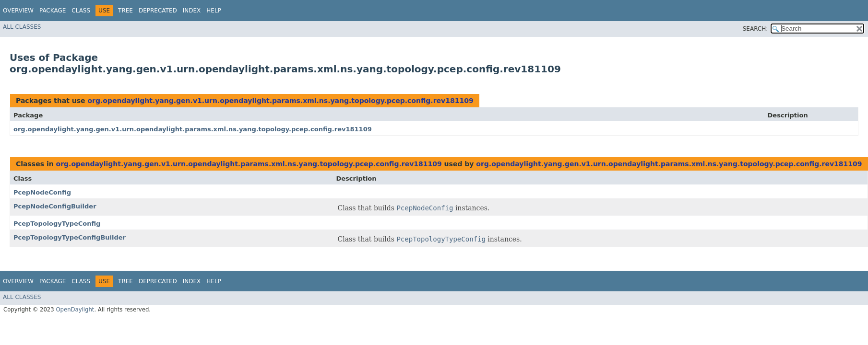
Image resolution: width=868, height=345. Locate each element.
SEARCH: (755, 29)
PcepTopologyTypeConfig (57, 224)
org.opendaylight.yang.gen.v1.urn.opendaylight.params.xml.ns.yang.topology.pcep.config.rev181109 (280, 101)
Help (214, 11)
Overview (18, 11)
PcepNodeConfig (42, 192)
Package (53, 11)
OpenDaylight (75, 310)
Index (192, 11)
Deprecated (158, 11)
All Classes (22, 27)
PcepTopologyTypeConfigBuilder (70, 237)
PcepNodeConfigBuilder (55, 206)
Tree (125, 11)
